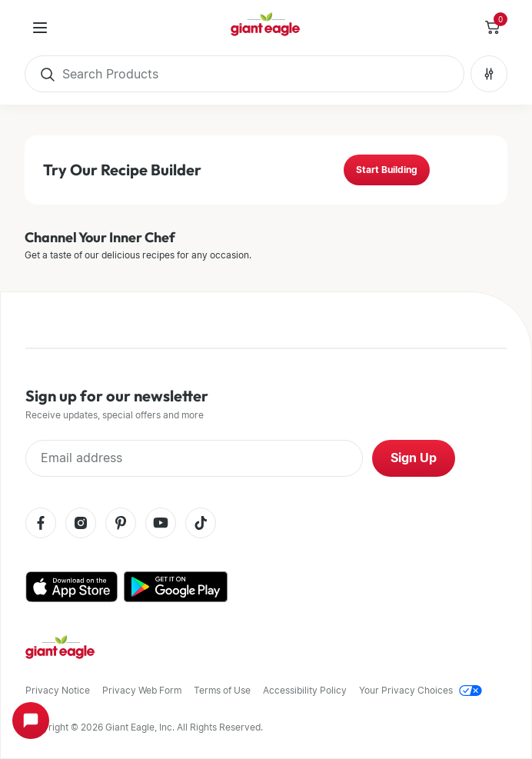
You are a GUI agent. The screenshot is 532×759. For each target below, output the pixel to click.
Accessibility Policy (305, 690)
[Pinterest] (121, 524)
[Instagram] (81, 524)
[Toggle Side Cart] (492, 28)
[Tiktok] (201, 524)
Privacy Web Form (142, 690)
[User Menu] (40, 28)
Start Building (387, 170)
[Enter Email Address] (194, 458)
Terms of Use (222, 690)
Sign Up (414, 458)
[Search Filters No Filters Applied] (489, 74)
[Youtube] (161, 524)
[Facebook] (41, 524)
